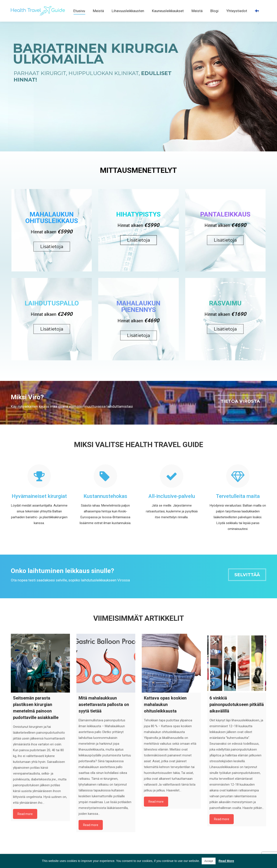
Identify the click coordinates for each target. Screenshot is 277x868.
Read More (226, 861)
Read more (25, 822)
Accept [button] (209, 861)
